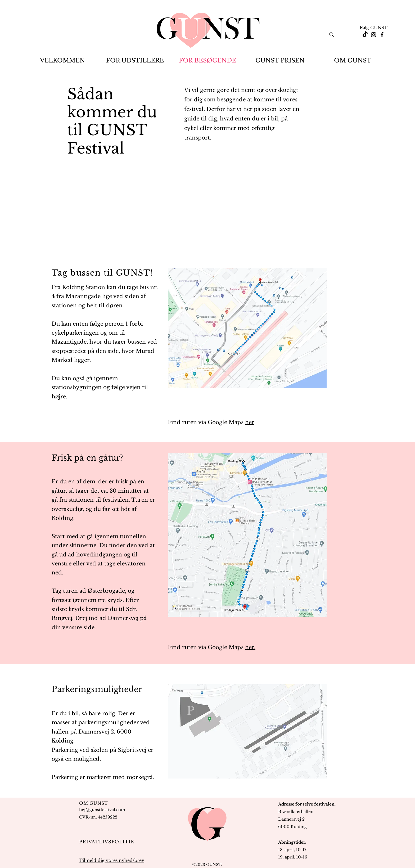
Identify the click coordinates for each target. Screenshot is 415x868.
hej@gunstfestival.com (102, 810)
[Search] (332, 35)
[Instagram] (374, 35)
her (250, 422)
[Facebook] (382, 35)
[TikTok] (365, 35)
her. (250, 647)
